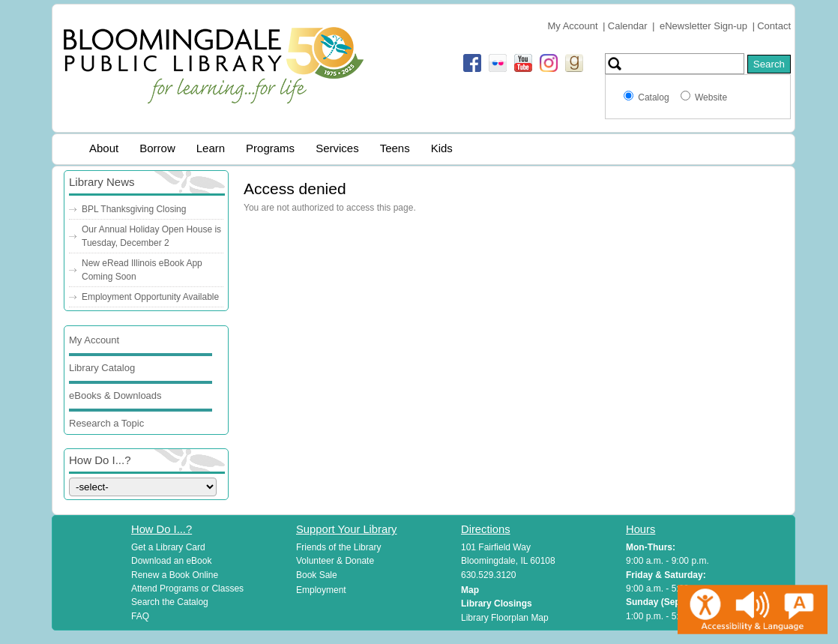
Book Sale (317, 575)
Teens (395, 148)
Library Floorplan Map (505, 618)
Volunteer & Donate (335, 561)
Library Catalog (102, 368)
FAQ (140, 616)
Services (337, 148)
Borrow (157, 148)
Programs (270, 148)
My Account (572, 26)
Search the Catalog (170, 602)
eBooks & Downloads (115, 395)
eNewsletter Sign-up (703, 26)
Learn (211, 148)
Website (711, 97)
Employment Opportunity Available (150, 297)
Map (470, 590)
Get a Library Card (168, 547)
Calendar (628, 26)
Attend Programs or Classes (187, 589)
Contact (774, 26)
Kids (442, 148)
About (104, 148)
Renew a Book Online (175, 575)
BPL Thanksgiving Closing (134, 209)
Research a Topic (106, 423)
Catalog (656, 97)
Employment (321, 590)
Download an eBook (171, 561)
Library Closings (497, 604)
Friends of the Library (338, 547)
